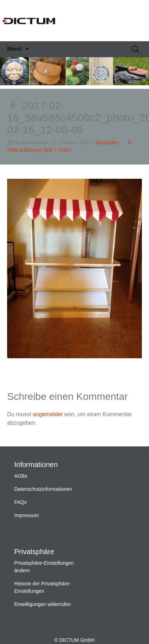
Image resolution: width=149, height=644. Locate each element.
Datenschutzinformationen (43, 489)
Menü (15, 49)
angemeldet (48, 414)
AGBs (21, 476)
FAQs (20, 502)
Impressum (26, 515)
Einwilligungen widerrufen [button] (42, 604)
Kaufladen (107, 143)
